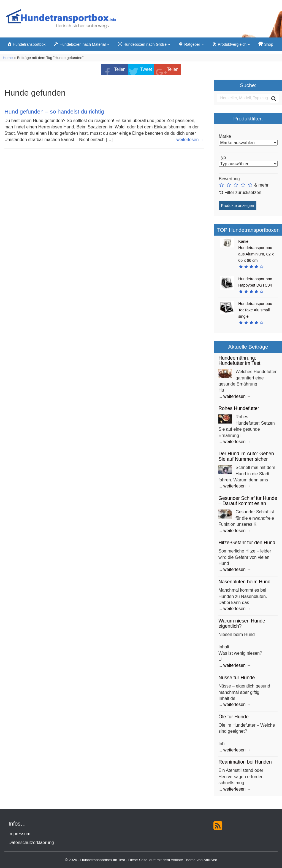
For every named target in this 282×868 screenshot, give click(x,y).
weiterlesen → (190, 140)
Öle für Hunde (234, 717)
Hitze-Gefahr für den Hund (247, 543)
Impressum (19, 834)
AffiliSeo (210, 860)
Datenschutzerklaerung (31, 843)
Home (8, 58)
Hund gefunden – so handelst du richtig (54, 111)
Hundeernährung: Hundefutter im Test (239, 361)
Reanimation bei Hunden (245, 762)
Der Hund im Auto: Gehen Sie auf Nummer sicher (246, 456)
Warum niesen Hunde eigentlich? (242, 623)
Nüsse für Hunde (237, 678)
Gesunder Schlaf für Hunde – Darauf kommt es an (248, 501)
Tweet (146, 69)
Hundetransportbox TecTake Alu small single (255, 310)
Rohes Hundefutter (239, 408)
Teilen (120, 69)
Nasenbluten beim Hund (244, 582)
